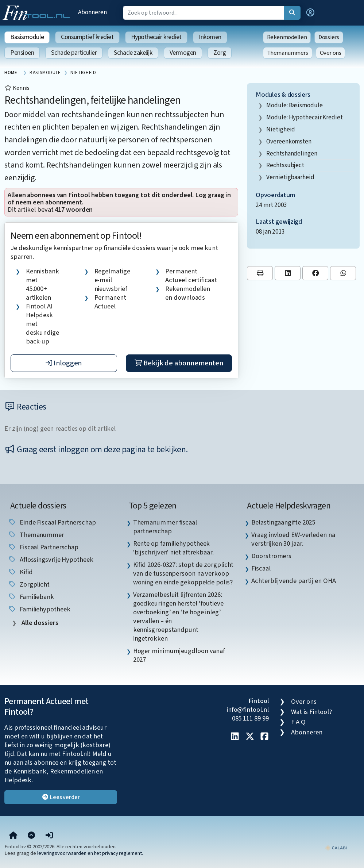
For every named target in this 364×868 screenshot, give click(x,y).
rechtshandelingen (292, 153)
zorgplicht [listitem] (29, 584)
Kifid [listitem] (20, 572)
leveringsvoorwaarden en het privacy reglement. (90, 853)
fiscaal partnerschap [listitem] (43, 547)
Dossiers (329, 37)
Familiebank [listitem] (31, 597)
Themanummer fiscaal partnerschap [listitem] (165, 527)
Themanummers (288, 53)
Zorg (220, 53)
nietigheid (281, 129)
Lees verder (61, 797)
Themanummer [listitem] (36, 535)
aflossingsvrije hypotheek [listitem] (51, 560)
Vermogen (183, 53)
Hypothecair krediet (156, 37)
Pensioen (22, 53)
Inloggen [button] (64, 363)
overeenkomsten (289, 141)
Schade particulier (74, 53)
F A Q (298, 722)
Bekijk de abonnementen (179, 363)
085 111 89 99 (250, 718)
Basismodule (27, 37)
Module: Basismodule (294, 105)
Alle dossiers (39, 623)
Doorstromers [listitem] (271, 556)
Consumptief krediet (87, 37)
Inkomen (210, 37)
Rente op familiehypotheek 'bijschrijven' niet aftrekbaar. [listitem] (173, 548)
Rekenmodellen (287, 37)
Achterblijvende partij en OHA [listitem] (293, 581)
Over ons (331, 53)
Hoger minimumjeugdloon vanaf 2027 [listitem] (179, 655)
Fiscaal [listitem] (261, 568)
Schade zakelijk (133, 53)
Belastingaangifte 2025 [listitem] (283, 522)
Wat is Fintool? (311, 712)
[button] (310, 13)
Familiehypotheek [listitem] (39, 609)
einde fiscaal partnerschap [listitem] (52, 522)
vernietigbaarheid (290, 177)
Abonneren (92, 12)
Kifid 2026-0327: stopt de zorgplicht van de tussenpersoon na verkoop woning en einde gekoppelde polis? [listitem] (183, 573)
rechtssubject (285, 165)
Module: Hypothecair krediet (305, 117)
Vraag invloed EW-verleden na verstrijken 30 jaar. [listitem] (293, 539)
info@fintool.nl (248, 710)
